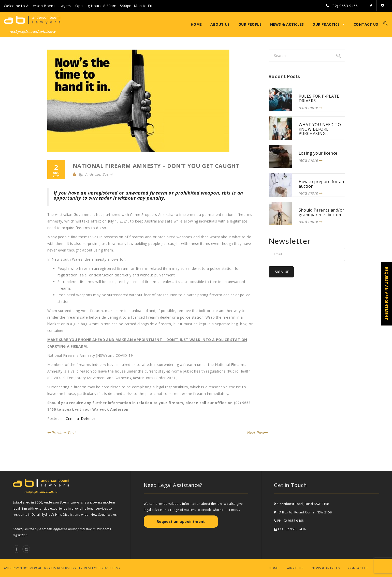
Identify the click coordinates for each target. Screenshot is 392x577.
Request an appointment (181, 521)
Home (196, 24)
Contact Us (366, 24)
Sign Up (282, 272)
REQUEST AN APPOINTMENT (387, 293)
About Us (220, 24)
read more (311, 108)
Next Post (258, 433)
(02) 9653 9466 (345, 6)
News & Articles (287, 24)
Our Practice (326, 24)
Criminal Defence (81, 418)
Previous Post (62, 433)
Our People (250, 24)
